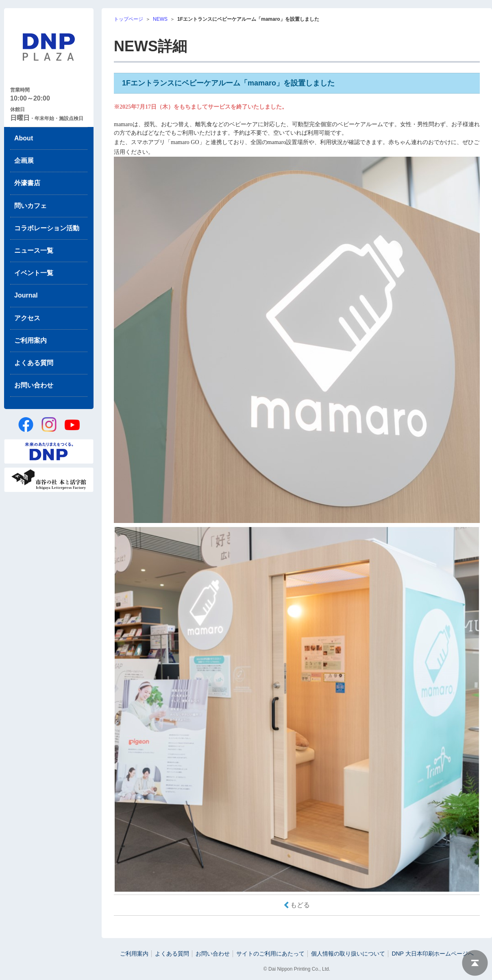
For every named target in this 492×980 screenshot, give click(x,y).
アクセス (27, 318)
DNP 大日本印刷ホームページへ (432, 954)
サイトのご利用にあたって (270, 954)
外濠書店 (27, 183)
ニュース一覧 (34, 250)
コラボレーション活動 (47, 228)
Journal (26, 295)
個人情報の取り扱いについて (348, 954)
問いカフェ (30, 206)
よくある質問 (34, 363)
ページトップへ (475, 963)
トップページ (128, 19)
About (24, 138)
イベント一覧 (34, 273)
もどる (300, 905)
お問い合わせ (34, 385)
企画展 (24, 161)
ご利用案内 (30, 340)
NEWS (160, 19)
